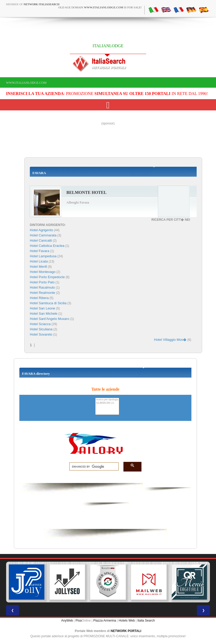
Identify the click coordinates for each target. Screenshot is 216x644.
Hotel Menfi (38, 267)
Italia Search (146, 621)
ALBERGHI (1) (107, 403)
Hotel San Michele (44, 314)
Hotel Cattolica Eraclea (47, 246)
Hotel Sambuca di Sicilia (48, 303)
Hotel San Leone (42, 308)
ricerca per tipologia (107, 400)
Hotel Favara (39, 251)
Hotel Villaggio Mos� (170, 340)
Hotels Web (127, 621)
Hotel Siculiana (41, 329)
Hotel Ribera (39, 298)
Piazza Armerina (105, 621)
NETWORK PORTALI (126, 631)
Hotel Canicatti (41, 240)
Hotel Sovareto (41, 334)
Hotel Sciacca (40, 324)
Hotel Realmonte (42, 293)
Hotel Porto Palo (42, 282)
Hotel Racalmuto (42, 287)
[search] (92, 467)
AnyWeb (67, 621)
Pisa (79, 621)
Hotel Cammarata (43, 235)
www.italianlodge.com (26, 83)
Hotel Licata (39, 261)
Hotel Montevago (43, 272)
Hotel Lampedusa (43, 256)
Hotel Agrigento (41, 230)
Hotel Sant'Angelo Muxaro (50, 319)
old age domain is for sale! (100, 7)
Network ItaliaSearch (41, 4)
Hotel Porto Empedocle (47, 277)
